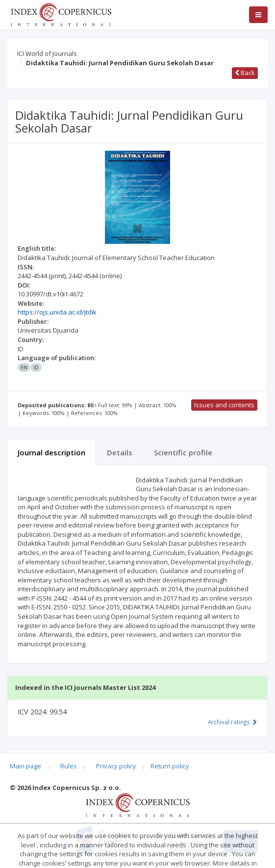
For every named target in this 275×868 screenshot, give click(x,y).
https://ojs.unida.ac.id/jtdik (57, 312)
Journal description (51, 452)
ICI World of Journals (47, 53)
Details (120, 452)
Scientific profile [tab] (183, 452)
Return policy (170, 766)
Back (245, 73)
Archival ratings (233, 722)
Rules (69, 766)
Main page (25, 766)
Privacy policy (116, 766)
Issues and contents (224, 405)
